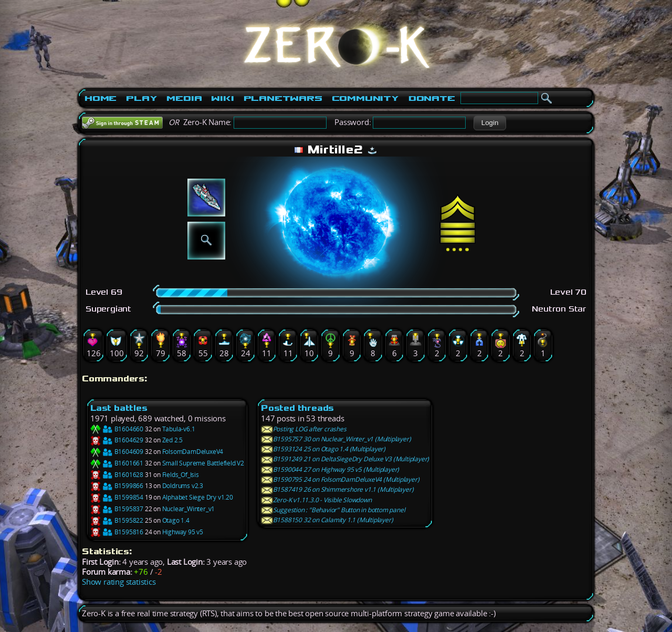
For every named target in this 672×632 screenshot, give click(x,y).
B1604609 (117, 452)
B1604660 (117, 429)
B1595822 (117, 520)
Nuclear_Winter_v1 (189, 509)
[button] (490, 123)
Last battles (119, 408)
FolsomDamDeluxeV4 (193, 452)
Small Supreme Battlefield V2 (203, 463)
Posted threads (297, 408)
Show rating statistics (119, 582)
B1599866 (117, 486)
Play (141, 98)
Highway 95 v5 (183, 532)
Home (101, 98)
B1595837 (117, 509)
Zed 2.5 (173, 440)
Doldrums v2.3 (183, 486)
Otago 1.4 (176, 520)
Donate (432, 98)
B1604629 (117, 440)
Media (184, 98)
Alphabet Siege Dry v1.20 (198, 497)
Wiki (222, 98)
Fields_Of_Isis (181, 475)
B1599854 (117, 497)
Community (365, 98)
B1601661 (117, 463)
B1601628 (117, 475)
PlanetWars (283, 98)
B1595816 (117, 532)
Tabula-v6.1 (179, 429)
